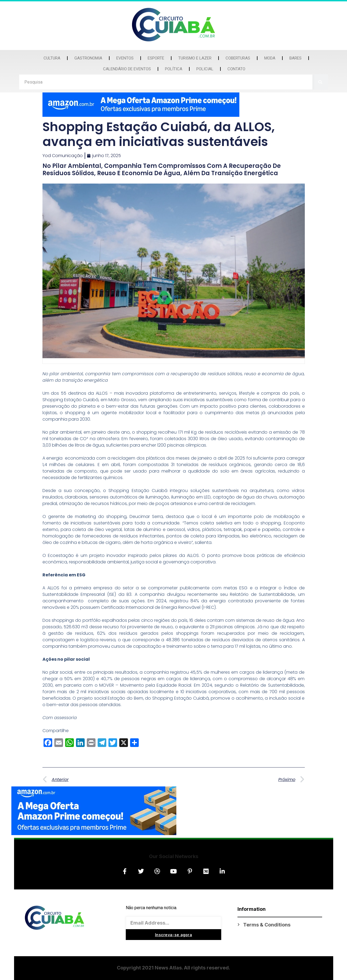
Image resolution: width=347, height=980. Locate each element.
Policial (205, 69)
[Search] (320, 82)
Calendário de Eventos (127, 69)
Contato (236, 69)
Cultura (52, 58)
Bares (295, 58)
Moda (270, 58)
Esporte (156, 58)
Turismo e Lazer (195, 58)
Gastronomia (88, 58)
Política (174, 69)
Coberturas (238, 58)
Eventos (125, 58)
